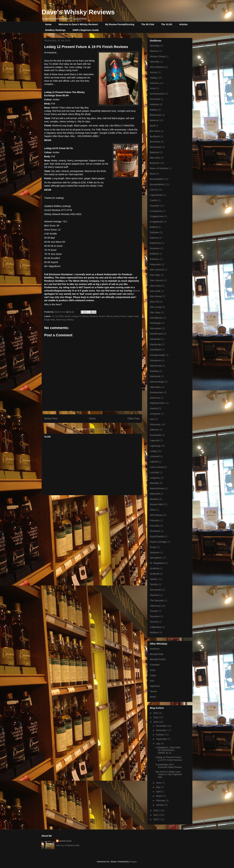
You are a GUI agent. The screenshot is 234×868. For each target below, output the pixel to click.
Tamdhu (154, 584)
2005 (61, 316)
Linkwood (155, 456)
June (159, 783)
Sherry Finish (120, 316)
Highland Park (157, 403)
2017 (156, 815)
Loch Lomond (157, 467)
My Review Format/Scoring (120, 24)
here (135, 291)
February (161, 801)
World (153, 697)
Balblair (154, 110)
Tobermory (61, 320)
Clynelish (154, 206)
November (162, 730)
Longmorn (155, 478)
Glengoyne (155, 360)
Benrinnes (155, 142)
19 (56, 316)
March (159, 796)
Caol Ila (154, 190)
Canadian (155, 665)
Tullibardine (156, 627)
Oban (153, 510)
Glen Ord (154, 302)
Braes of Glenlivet (159, 168)
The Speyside (157, 600)
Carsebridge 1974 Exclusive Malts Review (169, 766)
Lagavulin (155, 440)
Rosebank (155, 531)
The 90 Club (148, 24)
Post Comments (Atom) (98, 429)
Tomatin (154, 611)
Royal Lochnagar (158, 542)
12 (53, 316)
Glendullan (155, 339)
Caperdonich (156, 195)
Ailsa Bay (155, 62)
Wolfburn (154, 632)
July (158, 744)
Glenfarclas (156, 344)
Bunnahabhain (157, 184)
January (160, 805)
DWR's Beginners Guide (86, 30)
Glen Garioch (156, 280)
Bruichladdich (157, 179)
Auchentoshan (157, 94)
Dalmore (154, 238)
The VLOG (167, 24)
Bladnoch (155, 152)
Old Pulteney (156, 515)
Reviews (94, 316)
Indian (153, 675)
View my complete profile (68, 845)
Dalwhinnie (155, 243)
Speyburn (155, 552)
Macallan (154, 483)
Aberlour (154, 51)
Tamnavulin (156, 590)
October (160, 735)
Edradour (155, 259)
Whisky (70, 320)
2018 (156, 810)
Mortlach (154, 499)
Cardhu (154, 200)
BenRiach (155, 136)
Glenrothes (155, 387)
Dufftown (154, 254)
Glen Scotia (156, 307)
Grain (153, 670)
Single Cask (133, 316)
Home (48, 24)
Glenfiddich (156, 350)
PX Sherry (84, 316)
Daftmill (154, 227)
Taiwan (153, 691)
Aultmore (154, 104)
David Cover (65, 841)
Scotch (102, 316)
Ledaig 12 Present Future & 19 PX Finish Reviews (169, 759)
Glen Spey (155, 312)
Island (67, 316)
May (158, 787)
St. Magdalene (157, 563)
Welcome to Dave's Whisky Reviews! (78, 24)
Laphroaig (155, 446)
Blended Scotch (158, 659)
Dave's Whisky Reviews (78, 12)
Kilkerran (154, 430)
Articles (183, 24)
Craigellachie (156, 222)
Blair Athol (155, 158)
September (162, 739)
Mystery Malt (156, 504)
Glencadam (156, 328)
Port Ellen (155, 526)
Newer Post (51, 419)
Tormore (154, 622)
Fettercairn (155, 264)
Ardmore (154, 83)
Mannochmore (157, 488)
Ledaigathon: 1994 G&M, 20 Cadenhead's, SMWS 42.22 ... (168, 750)
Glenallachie (156, 318)
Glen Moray (156, 296)
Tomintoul (155, 616)
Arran (153, 88)
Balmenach (156, 115)
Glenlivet (154, 371)
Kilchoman (155, 424)
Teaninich (155, 595)
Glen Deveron (157, 270)
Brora (153, 174)
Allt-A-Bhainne (157, 67)
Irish (152, 681)
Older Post (133, 419)
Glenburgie (155, 323)
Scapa (153, 547)
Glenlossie (155, 376)
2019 (156, 722)
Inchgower (155, 414)
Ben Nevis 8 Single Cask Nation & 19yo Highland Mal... (169, 774)
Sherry (109, 316)
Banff (152, 126)
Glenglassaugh (157, 355)
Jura (152, 419)
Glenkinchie (156, 366)
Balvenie (154, 120)
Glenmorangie (157, 382)
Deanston (155, 248)
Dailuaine (155, 232)
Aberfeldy (155, 46)
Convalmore (156, 211)
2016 (156, 819)
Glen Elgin (155, 275)
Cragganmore (157, 216)
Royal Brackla (157, 536)
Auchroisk (155, 99)
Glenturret (155, 398)
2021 (156, 713)
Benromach (156, 147)
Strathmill (155, 574)
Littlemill (154, 462)
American (155, 649)
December (162, 726)
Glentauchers (157, 392)
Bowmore (155, 163)
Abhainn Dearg (157, 56)
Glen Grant (155, 286)
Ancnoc (154, 72)
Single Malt (49, 320)
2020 (156, 717)
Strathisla (155, 568)
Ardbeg (153, 78)
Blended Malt (156, 654)
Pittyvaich (155, 520)
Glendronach (156, 334)
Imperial (154, 408)
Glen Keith (155, 291)
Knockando (156, 435)
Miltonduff (155, 494)
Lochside (154, 472)
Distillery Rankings (55, 30)
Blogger (133, 862)
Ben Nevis (155, 131)
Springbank (156, 558)
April (159, 792)
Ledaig (75, 316)
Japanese (155, 686)
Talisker (154, 579)
